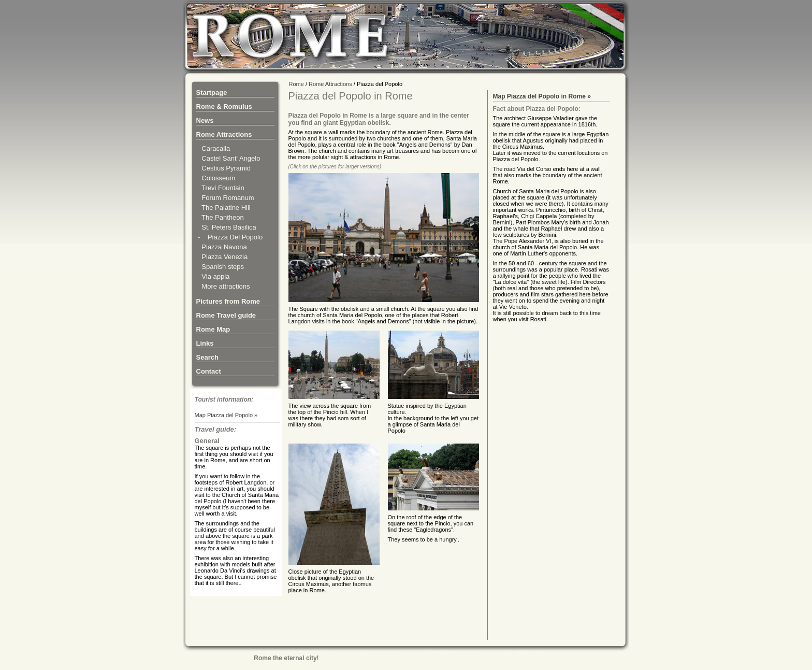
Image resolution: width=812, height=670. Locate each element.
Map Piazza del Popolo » (226, 415)
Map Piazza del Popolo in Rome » (542, 96)
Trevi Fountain (220, 188)
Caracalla (213, 148)
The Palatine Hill (223, 208)
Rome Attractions (224, 134)
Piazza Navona (222, 247)
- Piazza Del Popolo (230, 237)
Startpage (212, 92)
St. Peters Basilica (226, 227)
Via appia (213, 276)
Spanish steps (220, 267)
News (205, 120)
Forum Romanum (225, 198)
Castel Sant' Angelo (228, 158)
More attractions (223, 286)
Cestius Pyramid (223, 168)
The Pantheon (220, 217)
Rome (296, 84)
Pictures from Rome (228, 301)
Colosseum (216, 178)
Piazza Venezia (222, 257)
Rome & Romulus (224, 106)
